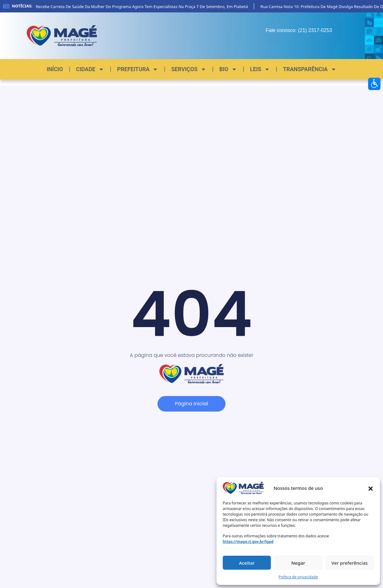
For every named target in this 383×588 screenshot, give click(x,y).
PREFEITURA (138, 69)
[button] (371, 488)
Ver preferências (350, 563)
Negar (298, 563)
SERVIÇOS (189, 69)
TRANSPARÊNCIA (310, 69)
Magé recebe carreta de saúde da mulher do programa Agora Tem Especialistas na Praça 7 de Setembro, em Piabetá (140, 7)
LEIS (260, 69)
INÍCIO (55, 69)
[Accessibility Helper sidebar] (374, 84)
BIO (228, 69)
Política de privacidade (298, 577)
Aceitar (247, 563)
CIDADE (90, 69)
